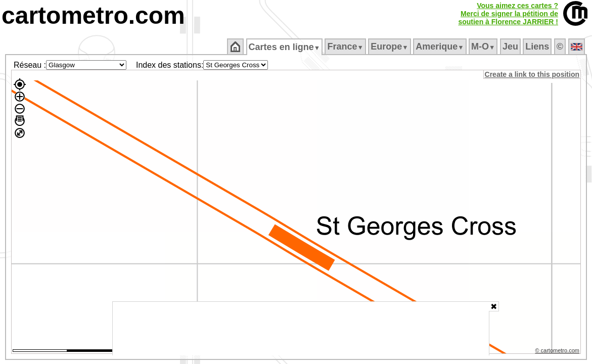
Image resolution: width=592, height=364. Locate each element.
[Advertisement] (301, 329)
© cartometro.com (558, 352)
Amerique (441, 47)
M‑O (484, 47)
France (346, 47)
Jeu (511, 47)
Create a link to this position (533, 74)
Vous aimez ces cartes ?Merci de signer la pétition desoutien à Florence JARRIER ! (508, 14)
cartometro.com (93, 15)
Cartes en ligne (285, 47)
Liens (538, 47)
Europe (390, 47)
